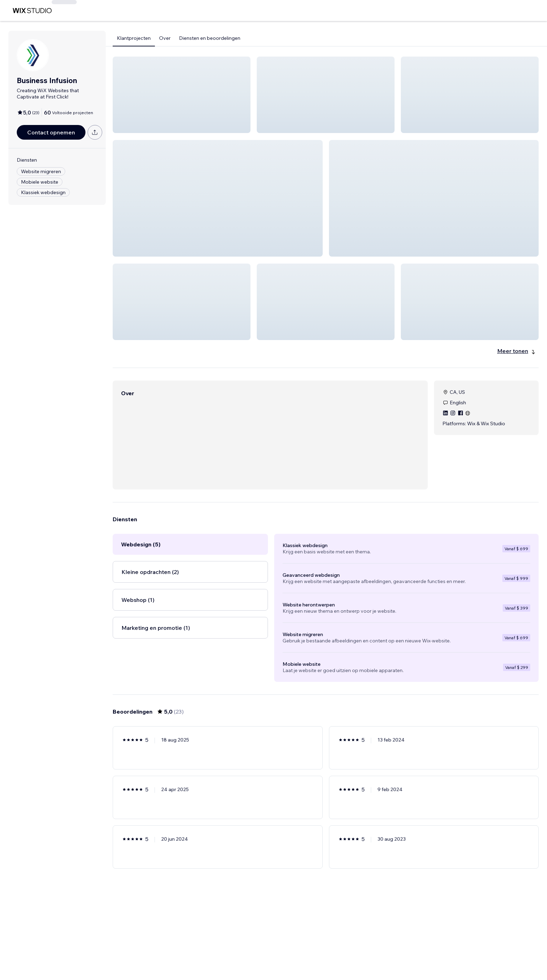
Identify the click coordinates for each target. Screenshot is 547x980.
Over (165, 38)
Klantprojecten (134, 38)
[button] (182, 95)
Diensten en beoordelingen (210, 38)
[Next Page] (357, 955)
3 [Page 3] (332, 955)
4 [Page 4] (344, 955)
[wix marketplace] (32, 11)
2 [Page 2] (320, 955)
